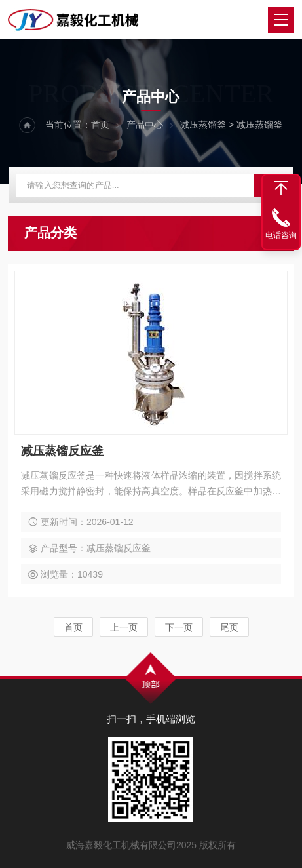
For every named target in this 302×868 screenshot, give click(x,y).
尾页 (229, 627)
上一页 (124, 627)
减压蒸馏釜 (203, 125)
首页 (100, 125)
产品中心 (145, 125)
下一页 (179, 627)
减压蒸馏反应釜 (62, 451)
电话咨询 (281, 235)
